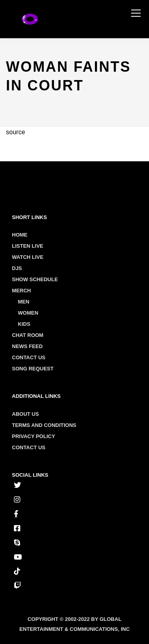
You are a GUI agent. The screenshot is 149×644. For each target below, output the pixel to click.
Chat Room (28, 335)
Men (24, 302)
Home (20, 235)
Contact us (29, 447)
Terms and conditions (44, 425)
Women (28, 313)
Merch (21, 291)
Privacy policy (34, 436)
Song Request (33, 369)
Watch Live (28, 257)
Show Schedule (35, 279)
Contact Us (29, 357)
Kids (24, 324)
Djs (17, 268)
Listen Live (28, 246)
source (15, 132)
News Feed (27, 346)
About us (25, 414)
